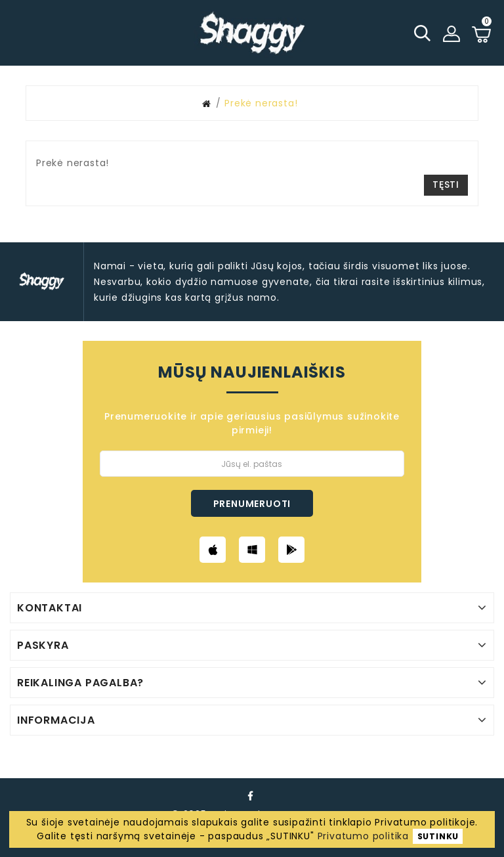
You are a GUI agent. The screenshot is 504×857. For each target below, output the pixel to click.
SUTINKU (438, 836)
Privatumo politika (363, 836)
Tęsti (446, 185)
